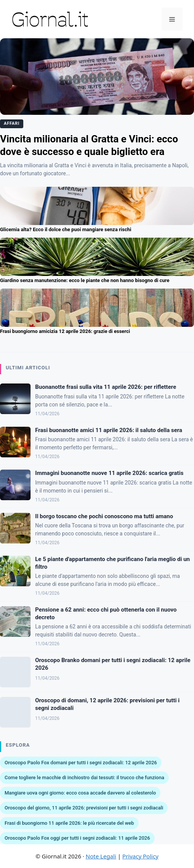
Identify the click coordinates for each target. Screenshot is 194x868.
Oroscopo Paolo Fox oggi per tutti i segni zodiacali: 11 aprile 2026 (77, 838)
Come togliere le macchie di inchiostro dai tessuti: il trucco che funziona (84, 777)
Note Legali (101, 856)
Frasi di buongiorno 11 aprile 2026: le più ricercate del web (69, 823)
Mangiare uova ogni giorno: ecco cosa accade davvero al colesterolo (80, 793)
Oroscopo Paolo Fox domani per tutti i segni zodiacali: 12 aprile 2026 (81, 763)
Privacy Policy (140, 856)
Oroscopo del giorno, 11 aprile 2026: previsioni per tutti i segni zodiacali (84, 808)
